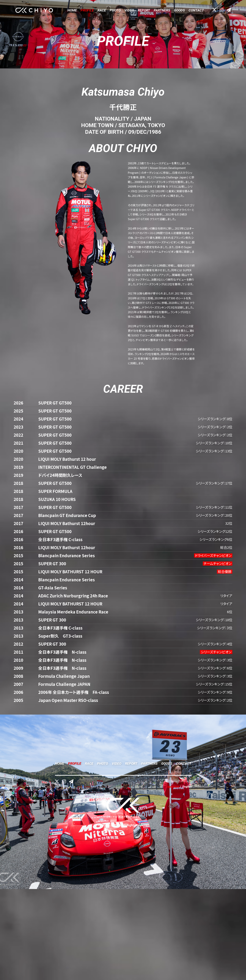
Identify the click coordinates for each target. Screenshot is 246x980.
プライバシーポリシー (178, 872)
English (187, 878)
